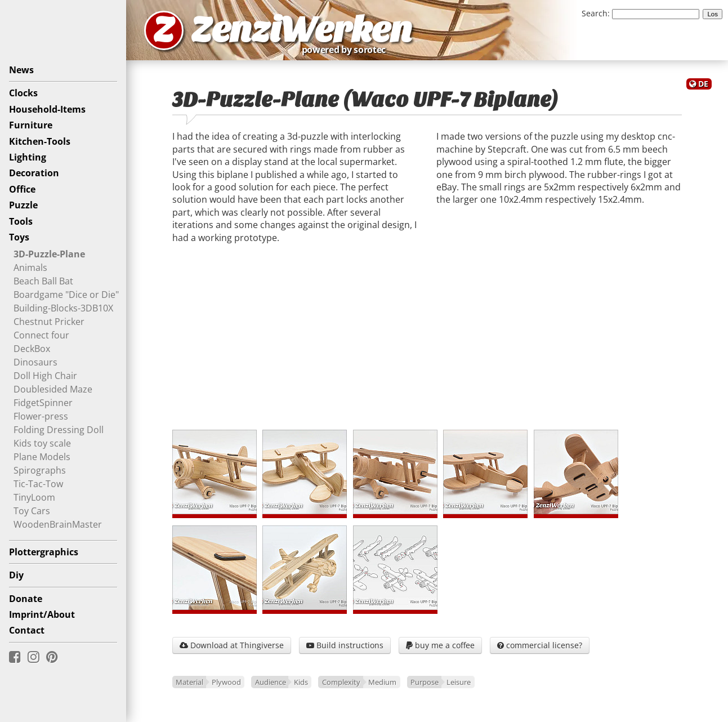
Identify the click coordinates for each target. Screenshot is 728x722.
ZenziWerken (302, 30)
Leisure (459, 682)
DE (703, 84)
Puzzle (23, 205)
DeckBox (32, 349)
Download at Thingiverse (232, 645)
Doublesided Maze (53, 389)
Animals (30, 268)
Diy (16, 575)
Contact (27, 630)
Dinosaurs (35, 362)
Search (595, 13)
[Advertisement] (427, 341)
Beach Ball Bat (43, 281)
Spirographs (40, 470)
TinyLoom (34, 497)
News (21, 70)
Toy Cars (32, 511)
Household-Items (47, 109)
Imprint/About (42, 614)
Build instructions (345, 645)
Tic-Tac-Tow (38, 484)
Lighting (28, 157)
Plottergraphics (44, 552)
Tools (21, 221)
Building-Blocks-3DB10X (63, 308)
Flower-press (41, 416)
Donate (26, 599)
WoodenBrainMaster (58, 524)
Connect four (41, 335)
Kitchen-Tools (40, 141)
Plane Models (42, 457)
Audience (271, 682)
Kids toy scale (42, 443)
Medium (382, 682)
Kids (301, 682)
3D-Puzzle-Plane (49, 254)
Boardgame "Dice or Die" (66, 295)
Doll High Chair (45, 376)
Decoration (34, 173)
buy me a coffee (440, 645)
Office (22, 189)
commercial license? (540, 645)
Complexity (341, 682)
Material (189, 682)
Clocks (23, 93)
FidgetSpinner (43, 403)
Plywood (226, 682)
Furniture (31, 125)
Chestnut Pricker (49, 322)
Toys (19, 237)
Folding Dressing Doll (59, 430)
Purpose (425, 682)
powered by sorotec (347, 50)
